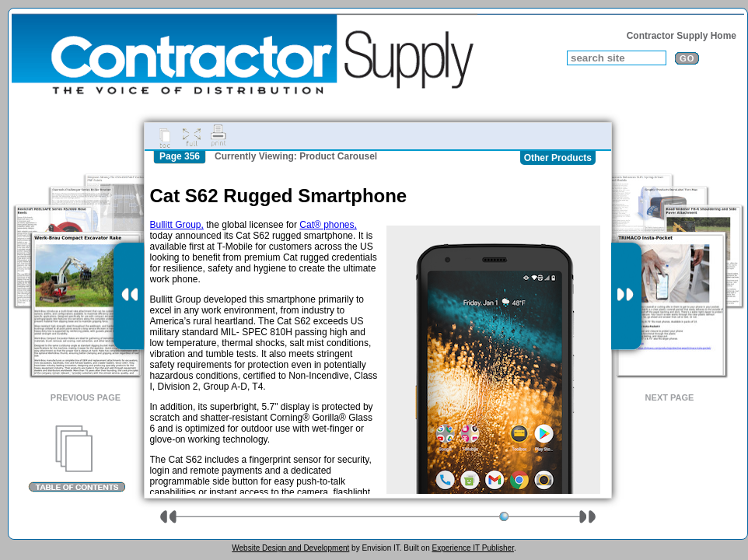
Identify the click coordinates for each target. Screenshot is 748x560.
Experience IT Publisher (472, 548)
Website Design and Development (290, 548)
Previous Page (86, 397)
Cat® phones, (328, 225)
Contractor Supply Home (682, 36)
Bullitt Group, (177, 225)
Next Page (670, 397)
